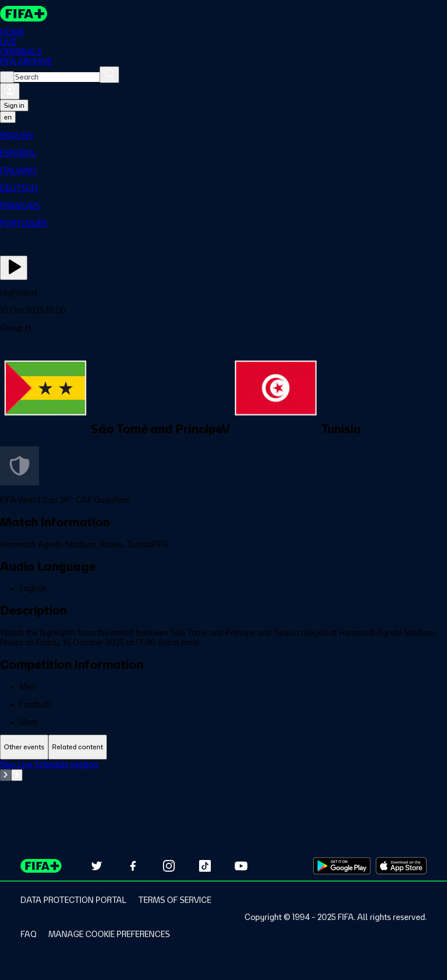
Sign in (14, 105)
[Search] (109, 75)
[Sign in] (10, 91)
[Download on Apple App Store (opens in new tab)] (401, 866)
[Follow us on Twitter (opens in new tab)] (97, 866)
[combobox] (57, 77)
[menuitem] (223, 136)
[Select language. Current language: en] (8, 117)
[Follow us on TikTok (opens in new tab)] (205, 866)
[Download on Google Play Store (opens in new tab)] (342, 866)
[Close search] (7, 77)
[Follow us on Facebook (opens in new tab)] (133, 866)
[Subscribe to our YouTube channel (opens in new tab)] (241, 866)
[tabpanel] (223, 784)
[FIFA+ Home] (24, 14)
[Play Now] (14, 268)
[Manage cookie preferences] (109, 934)
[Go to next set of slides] (17, 775)
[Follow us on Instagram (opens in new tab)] (169, 866)
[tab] (24, 747)
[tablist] (223, 747)
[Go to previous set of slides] (6, 775)
